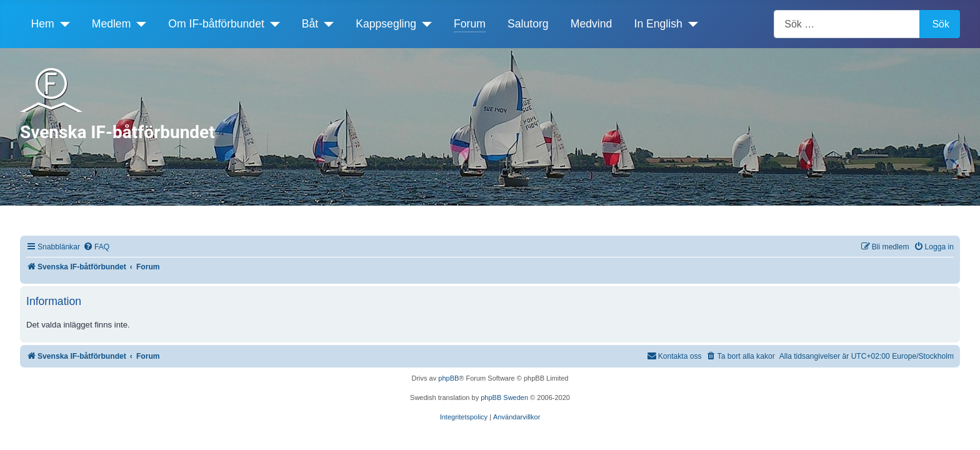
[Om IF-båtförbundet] (272, 24)
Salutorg (528, 24)
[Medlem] (138, 24)
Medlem (112, 24)
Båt (310, 24)
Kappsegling (386, 24)
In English (658, 24)
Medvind (592, 24)
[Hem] (62, 24)
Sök (941, 24)
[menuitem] (96, 247)
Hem (43, 24)
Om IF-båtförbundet (216, 24)
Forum (470, 24)
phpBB (448, 378)
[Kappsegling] (424, 24)
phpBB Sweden (504, 397)
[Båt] (326, 24)
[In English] (690, 24)
